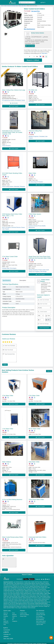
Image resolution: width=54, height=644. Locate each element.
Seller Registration (40, 612)
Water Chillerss (7, 461)
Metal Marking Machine (17, 597)
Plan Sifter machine (13, 598)
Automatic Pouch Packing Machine (36, 600)
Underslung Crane (25, 594)
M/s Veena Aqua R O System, (36, 181)
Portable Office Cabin (31, 588)
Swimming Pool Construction (34, 604)
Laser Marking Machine (18, 581)
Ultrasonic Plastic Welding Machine (41, 598)
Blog (5, 619)
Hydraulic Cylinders (20, 591)
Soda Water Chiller (34, 461)
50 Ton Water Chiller (34, 428)
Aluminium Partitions (40, 583)
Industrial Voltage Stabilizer (38, 593)
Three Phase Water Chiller (36, 499)
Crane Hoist (38, 594)
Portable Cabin (27, 581)
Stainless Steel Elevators (35, 585)
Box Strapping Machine (14, 584)
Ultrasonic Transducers (8, 600)
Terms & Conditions (24, 614)
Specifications (7, 280)
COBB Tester (6, 595)
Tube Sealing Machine (19, 583)
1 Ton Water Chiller (8, 428)
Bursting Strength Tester (15, 595)
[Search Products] (19, 2)
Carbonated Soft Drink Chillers (37, 536)
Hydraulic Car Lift (17, 585)
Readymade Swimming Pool (10, 606)
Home (2, 5)
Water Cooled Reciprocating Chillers (13, 536)
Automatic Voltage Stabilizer (14, 594)
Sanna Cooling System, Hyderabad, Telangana (14, 186)
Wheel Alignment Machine (21, 603)
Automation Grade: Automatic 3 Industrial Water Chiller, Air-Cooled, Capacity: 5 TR (12, 132)
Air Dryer (20, 601)
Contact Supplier (30, 45)
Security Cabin (44, 585)
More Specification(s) (30, 28)
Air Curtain (39, 597)
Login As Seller (40, 624)
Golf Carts (41, 606)
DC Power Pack (11, 591)
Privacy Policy (23, 615)
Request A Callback (27, 574)
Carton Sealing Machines (25, 584)
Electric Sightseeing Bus (33, 606)
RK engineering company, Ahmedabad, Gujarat (14, 99)
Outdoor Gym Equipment (22, 606)
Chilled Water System (35, 213)
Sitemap (5, 614)
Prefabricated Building (41, 588)
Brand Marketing (40, 619)
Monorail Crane (45, 594)
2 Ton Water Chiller (8, 395)
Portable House (7, 587)
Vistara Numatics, (6, 145)
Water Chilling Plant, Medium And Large (14, 89)
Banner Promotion (40, 617)
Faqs (5, 624)
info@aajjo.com (7, 633)
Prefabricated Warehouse (9, 590)
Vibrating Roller (10, 583)
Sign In (43, 2)
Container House (37, 590)
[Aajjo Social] (42, 578)
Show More (48, 66)
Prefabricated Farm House (16, 587)
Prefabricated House (19, 590)
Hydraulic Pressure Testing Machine (29, 595)
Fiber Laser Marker (8, 597)
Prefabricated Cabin (21, 588)
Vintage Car (46, 606)
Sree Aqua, (31, 101)
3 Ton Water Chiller (34, 395)
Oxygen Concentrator (23, 607)
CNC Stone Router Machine (14, 593)
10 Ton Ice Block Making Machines (12, 499)
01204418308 (7, 629)
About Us (6, 612)
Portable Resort (35, 587)
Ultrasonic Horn (22, 598)
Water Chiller (32, 172)
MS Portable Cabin (43, 587)
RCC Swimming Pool (45, 604)
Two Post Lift (12, 603)
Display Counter (35, 584)
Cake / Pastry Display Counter (43, 595)
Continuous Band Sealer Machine (21, 600)
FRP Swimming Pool (23, 604)
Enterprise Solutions (41, 622)
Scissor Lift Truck (25, 585)
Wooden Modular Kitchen (28, 601)
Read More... (45, 53)
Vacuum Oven (44, 590)
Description (23, 280)
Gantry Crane (32, 594)
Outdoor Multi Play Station (37, 581)
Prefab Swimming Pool (13, 604)
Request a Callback (33, 59)
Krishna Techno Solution (38, 32)
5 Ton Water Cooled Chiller (10, 256)
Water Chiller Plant (22, 5)
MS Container (14, 588)
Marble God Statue (27, 597)
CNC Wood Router (39, 591)
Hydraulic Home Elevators (45, 584)
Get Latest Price (35, 10)
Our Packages (39, 615)
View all (49, 370)
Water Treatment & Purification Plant (11, 5)
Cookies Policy (23, 612)
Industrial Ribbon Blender (30, 583)
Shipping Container (29, 590)
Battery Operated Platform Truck (10, 607)
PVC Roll (34, 597)
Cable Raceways (29, 598)
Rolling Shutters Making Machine (41, 601)
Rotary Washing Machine (26, 593)
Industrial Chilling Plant (35, 130)
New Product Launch (41, 620)
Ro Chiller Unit (33, 89)
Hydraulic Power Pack (29, 591)
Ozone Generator (32, 607)
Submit (5, 364)
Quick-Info (6, 620)
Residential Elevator (8, 585)
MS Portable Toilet (27, 587)
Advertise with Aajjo (41, 614)
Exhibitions (6, 622)
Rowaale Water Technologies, (9, 268)
